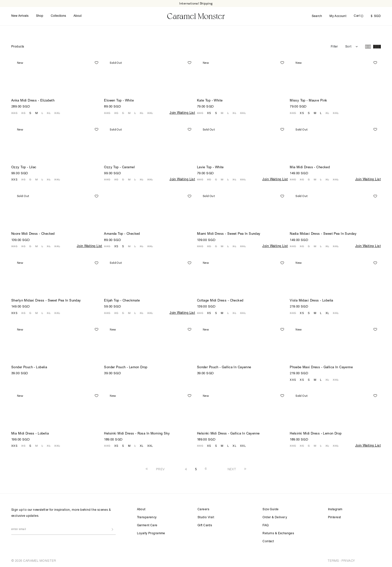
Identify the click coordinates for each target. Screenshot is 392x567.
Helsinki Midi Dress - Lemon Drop (316, 433)
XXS (14, 112)
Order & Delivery (275, 517)
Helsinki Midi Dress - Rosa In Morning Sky (137, 433)
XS (23, 112)
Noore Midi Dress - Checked (33, 234)
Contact (268, 541)
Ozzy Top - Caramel (119, 167)
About (77, 16)
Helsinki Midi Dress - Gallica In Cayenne (228, 433)
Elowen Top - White (119, 100)
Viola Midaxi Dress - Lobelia (311, 300)
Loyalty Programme (151, 533)
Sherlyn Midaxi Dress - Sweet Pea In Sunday (46, 300)
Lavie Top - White (210, 167)
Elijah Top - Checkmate (122, 300)
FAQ (265, 525)
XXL (57, 112)
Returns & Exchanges (278, 533)
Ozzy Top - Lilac (24, 167)
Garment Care (147, 525)
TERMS (333, 560)
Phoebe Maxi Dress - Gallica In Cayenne (321, 367)
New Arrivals (20, 16)
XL (49, 112)
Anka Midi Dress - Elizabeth (33, 100)
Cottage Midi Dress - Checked (220, 300)
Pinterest (334, 517)
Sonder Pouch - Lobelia (29, 367)
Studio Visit (206, 517)
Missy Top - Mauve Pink (308, 100)
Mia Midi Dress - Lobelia (30, 433)
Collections (58, 16)
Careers (203, 509)
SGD (376, 16)
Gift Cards (205, 525)
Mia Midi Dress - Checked (310, 167)
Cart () (358, 16)
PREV (160, 468)
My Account (338, 16)
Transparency (147, 517)
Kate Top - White (210, 100)
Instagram (335, 509)
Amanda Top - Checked (122, 234)
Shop (40, 16)
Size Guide (270, 509)
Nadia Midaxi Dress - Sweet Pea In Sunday (323, 234)
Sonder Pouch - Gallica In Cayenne (224, 367)
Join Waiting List (182, 112)
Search (317, 16)
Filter (334, 46)
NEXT (232, 468)
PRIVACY (348, 560)
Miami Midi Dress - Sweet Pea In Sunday (229, 234)
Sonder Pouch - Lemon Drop (126, 367)
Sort (348, 46)
